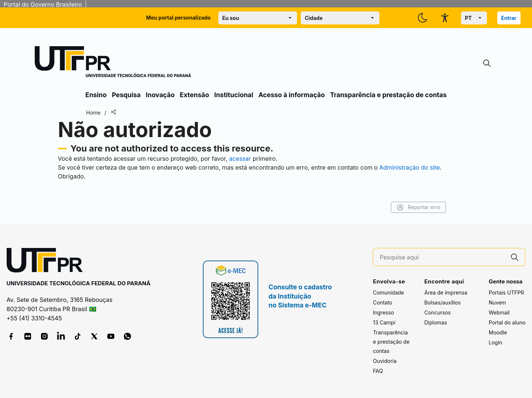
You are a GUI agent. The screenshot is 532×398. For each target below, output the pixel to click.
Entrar (509, 18)
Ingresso (383, 312)
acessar (240, 159)
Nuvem (497, 302)
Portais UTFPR (507, 292)
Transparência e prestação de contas (388, 95)
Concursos (437, 312)
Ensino (96, 95)
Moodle (498, 332)
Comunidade (388, 292)
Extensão (195, 95)
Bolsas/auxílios (442, 302)
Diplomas (435, 322)
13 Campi (384, 322)
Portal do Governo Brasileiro (43, 4)
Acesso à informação (291, 95)
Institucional (234, 95)
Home (93, 113)
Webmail (499, 312)
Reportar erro (418, 207)
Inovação (160, 95)
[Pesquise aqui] (442, 257)
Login (496, 342)
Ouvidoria (385, 361)
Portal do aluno (507, 322)
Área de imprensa (446, 292)
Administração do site (410, 167)
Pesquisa (126, 95)
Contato (382, 302)
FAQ (378, 371)
